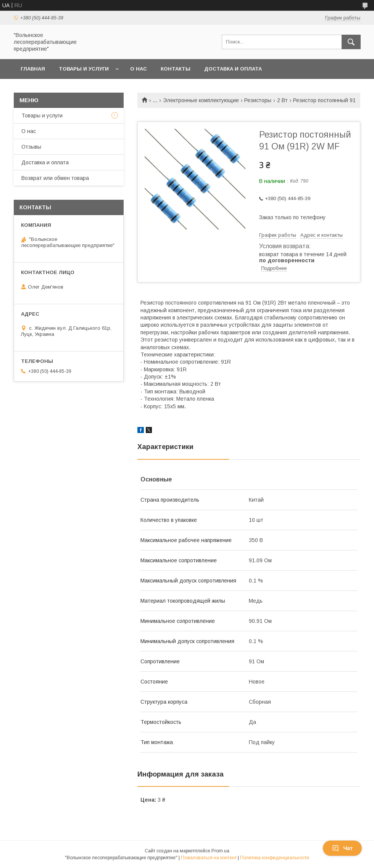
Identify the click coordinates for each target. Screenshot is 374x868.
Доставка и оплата (233, 69)
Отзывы (31, 147)
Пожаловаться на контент (209, 858)
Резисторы (258, 100)
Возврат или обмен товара (61, 89)
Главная (33, 69)
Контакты (176, 69)
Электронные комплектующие (201, 100)
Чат (342, 848)
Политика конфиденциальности (275, 858)
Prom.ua (220, 851)
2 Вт (282, 100)
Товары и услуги (84, 69)
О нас (139, 69)
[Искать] (351, 42)
